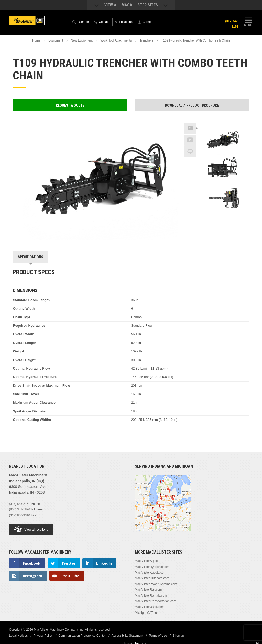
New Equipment (82, 40)
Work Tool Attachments (116, 40)
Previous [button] (223, 121)
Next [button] (232, 217)
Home (36, 40)
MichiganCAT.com (147, 613)
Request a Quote (70, 105)
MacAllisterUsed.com (149, 607)
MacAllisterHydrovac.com (152, 567)
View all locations (31, 529)
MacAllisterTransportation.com (156, 601)
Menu (248, 21)
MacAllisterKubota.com (151, 573)
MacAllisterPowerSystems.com (156, 584)
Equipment (56, 40)
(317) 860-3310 (19, 515)
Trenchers (147, 40)
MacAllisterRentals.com (151, 596)
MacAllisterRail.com (148, 590)
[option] (223, 140)
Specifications (31, 257)
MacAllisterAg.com (148, 561)
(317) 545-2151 (232, 24)
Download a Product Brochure (192, 105)
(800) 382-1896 (19, 509)
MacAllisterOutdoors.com (152, 578)
